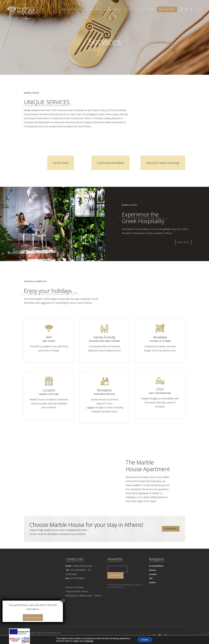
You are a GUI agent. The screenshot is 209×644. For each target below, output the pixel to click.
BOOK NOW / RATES (167, 9)
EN (200, 9)
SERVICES (117, 9)
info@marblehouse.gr (82, 566)
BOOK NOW (183, 242)
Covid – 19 (139, 9)
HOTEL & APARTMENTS (92, 9)
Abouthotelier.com (52, 633)
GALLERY (107, 9)
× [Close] (63, 601)
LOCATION (128, 9)
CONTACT (150, 9)
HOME (64, 9)
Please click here (33, 618)
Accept (145, 640)
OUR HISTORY (74, 9)
